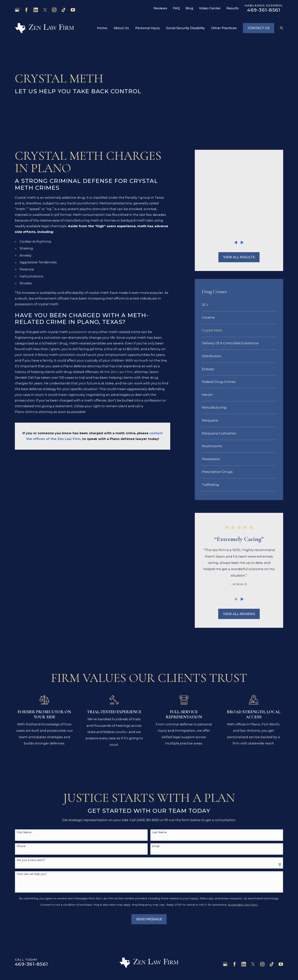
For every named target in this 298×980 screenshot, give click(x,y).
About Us (22, 929)
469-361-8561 (264, 10)
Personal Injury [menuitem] (147, 28)
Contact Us (259, 28)
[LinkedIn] (36, 10)
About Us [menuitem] (121, 28)
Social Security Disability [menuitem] (185, 28)
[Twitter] (45, 10)
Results (233, 8)
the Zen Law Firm (119, 372)
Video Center (210, 8)
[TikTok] (64, 10)
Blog (189, 8)
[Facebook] (26, 10)
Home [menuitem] (102, 28)
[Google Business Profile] (17, 10)
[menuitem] (239, 231)
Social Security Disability (34, 948)
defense (32, 412)
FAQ (176, 8)
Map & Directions (145, 938)
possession (78, 332)
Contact (21, 957)
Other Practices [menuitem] (224, 28)
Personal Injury (27, 938)
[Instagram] (54, 10)
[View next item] (242, 168)
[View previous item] (236, 168)
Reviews (160, 8)
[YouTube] (73, 10)
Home (20, 919)
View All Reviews (239, 540)
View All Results (239, 183)
